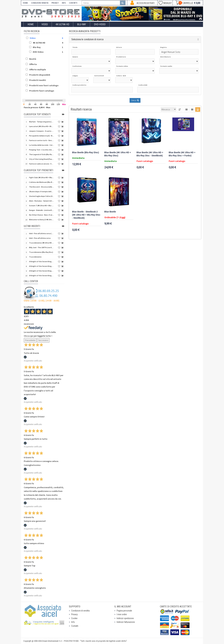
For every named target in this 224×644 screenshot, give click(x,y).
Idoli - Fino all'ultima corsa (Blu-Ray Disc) (42, 233)
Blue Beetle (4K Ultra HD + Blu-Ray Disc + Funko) (182, 154)
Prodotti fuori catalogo (42, 91)
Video (45, 24)
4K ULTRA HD (62, 24)
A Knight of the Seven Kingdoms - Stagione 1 (42, 261)
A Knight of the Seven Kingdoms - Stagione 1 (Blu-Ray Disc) (42, 266)
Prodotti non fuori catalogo (44, 85)
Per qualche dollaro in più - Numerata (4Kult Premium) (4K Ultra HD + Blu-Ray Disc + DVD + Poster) (42, 136)
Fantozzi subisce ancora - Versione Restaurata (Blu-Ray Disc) (42, 164)
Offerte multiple (38, 70)
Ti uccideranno (35, 257)
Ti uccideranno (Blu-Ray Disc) (41, 252)
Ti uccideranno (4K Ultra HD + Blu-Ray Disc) (42, 243)
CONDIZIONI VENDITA (40, 3)
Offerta (33, 64)
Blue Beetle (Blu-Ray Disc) (86, 153)
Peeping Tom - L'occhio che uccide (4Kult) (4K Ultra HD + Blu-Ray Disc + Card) (42, 150)
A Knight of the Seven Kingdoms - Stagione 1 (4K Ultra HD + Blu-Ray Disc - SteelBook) (42, 275)
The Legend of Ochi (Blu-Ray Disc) (42, 154)
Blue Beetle (110, 212)
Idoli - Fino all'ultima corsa (40, 238)
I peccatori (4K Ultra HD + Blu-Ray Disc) (42, 126)
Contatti (75, 626)
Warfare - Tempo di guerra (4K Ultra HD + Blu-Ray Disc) (42, 122)
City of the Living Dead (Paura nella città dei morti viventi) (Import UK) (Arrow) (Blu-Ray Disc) (42, 159)
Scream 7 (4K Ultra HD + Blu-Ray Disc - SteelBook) (42, 205)
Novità (33, 59)
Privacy (74, 614)
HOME (25, 3)
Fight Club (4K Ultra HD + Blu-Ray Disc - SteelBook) (42, 177)
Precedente (30, 340)
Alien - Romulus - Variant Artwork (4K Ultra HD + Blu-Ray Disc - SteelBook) (42, 201)
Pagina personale (124, 611)
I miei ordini (122, 614)
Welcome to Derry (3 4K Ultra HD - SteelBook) (42, 220)
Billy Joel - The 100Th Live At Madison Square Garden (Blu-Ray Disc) (42, 247)
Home (31, 24)
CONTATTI (73, 3)
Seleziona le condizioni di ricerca (87, 39)
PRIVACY (55, 3)
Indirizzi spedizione (125, 618)
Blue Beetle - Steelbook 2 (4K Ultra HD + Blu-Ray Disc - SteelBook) (86, 215)
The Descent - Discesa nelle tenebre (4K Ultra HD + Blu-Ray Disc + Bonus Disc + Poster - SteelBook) (42, 187)
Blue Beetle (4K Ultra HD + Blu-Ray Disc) (118, 154)
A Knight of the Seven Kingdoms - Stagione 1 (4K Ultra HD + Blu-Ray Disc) (42, 271)
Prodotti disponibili (40, 75)
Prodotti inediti (38, 80)
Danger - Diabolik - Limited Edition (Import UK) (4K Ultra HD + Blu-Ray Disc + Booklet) (42, 210)
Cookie (74, 618)
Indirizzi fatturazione (126, 622)
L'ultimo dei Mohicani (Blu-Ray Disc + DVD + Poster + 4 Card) (42, 182)
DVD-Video (100, 24)
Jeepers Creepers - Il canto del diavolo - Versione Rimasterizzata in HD (42, 131)
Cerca (135, 100)
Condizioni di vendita (80, 611)
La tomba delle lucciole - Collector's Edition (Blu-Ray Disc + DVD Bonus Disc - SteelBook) (42, 145)
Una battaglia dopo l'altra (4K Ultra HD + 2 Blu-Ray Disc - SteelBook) (42, 196)
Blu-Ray (82, 24)
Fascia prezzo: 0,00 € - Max (37, 107)
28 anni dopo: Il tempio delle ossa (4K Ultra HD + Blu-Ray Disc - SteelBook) (42, 191)
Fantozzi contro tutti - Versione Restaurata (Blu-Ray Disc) (42, 140)
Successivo (43, 340)
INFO (64, 3)
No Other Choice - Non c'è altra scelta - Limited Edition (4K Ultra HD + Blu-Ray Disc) (42, 215)
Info (73, 622)
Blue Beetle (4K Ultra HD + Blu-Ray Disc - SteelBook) (150, 154)
